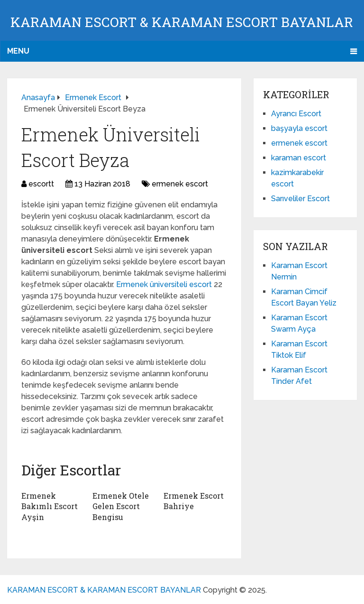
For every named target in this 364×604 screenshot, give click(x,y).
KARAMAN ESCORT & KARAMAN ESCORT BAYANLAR (182, 22)
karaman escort (299, 158)
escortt (41, 184)
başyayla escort (299, 128)
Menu (18, 51)
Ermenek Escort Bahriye (194, 501)
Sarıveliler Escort (300, 199)
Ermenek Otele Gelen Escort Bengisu (121, 506)
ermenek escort (180, 184)
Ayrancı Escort (296, 114)
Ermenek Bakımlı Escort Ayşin (50, 506)
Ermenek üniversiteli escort (165, 284)
